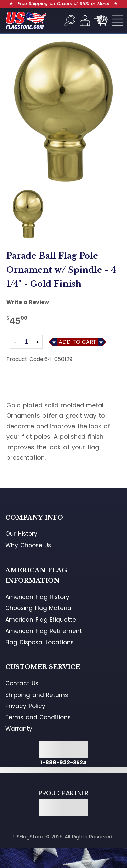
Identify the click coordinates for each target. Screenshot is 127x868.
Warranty (19, 729)
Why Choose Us (28, 545)
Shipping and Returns (37, 695)
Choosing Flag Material (39, 608)
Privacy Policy (25, 706)
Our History (21, 534)
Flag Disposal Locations (39, 642)
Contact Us (22, 683)
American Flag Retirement (44, 631)
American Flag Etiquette (41, 620)
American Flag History (37, 597)
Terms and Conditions (38, 717)
